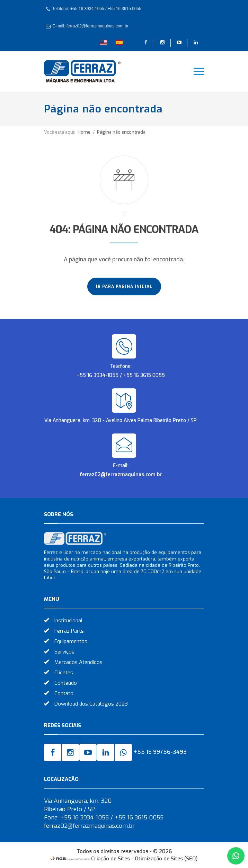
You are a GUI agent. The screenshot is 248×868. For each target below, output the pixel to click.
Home (84, 132)
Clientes (64, 673)
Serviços (64, 652)
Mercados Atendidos (78, 662)
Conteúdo (66, 683)
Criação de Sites (110, 859)
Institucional (68, 621)
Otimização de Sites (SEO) (166, 859)
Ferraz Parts (69, 631)
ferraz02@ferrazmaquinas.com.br (121, 475)
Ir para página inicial (124, 287)
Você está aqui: (60, 132)
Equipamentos (71, 641)
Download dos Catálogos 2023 (91, 704)
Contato (64, 693)
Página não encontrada (121, 132)
